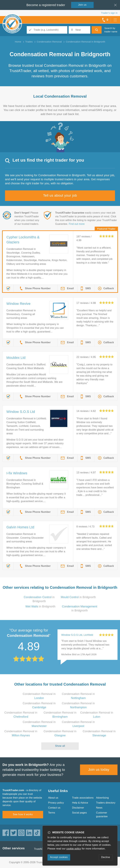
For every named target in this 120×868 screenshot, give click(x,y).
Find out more (77, 224)
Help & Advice (80, 803)
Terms (52, 813)
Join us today (99, 770)
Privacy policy (56, 803)
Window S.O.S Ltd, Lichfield (77, 635)
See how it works (23, 814)
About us (53, 798)
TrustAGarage (42, 849)
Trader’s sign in (109, 13)
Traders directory (106, 803)
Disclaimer (78, 808)
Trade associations (83, 798)
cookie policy (74, 849)
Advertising (102, 798)
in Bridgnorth (78, 597)
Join (82, 5)
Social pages (79, 813)
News (99, 808)
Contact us (54, 808)
